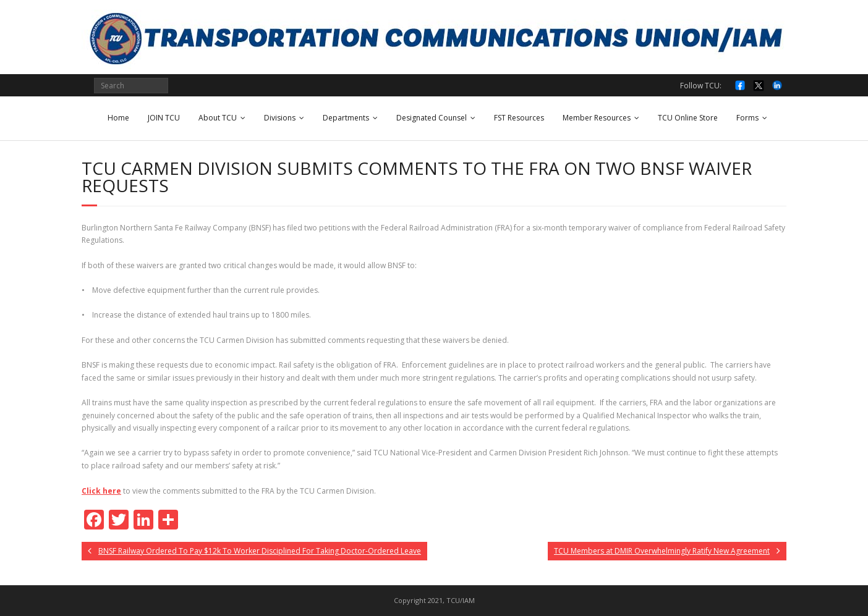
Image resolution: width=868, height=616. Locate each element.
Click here (101, 491)
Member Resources (597, 118)
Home (118, 118)
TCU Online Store (688, 118)
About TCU (218, 118)
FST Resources (519, 118)
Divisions (280, 118)
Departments (346, 118)
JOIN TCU (164, 118)
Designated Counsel (432, 118)
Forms (747, 118)
